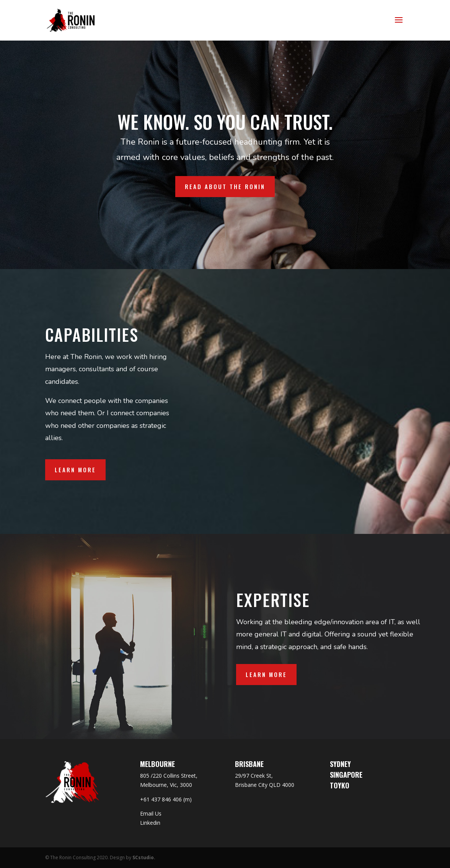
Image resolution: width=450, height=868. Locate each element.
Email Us (151, 813)
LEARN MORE (266, 674)
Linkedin (150, 823)
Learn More (75, 470)
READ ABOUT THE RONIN (225, 186)
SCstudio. (144, 857)
